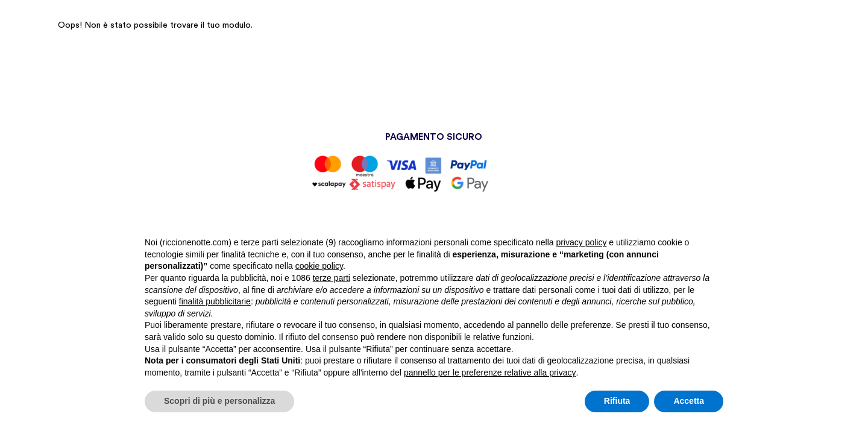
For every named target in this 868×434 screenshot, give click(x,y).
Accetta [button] (689, 401)
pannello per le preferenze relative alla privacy (490, 373)
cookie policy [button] (319, 266)
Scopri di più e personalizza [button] (219, 401)
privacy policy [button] (581, 242)
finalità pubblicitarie (215, 301)
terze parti (332, 278)
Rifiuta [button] (617, 401)
